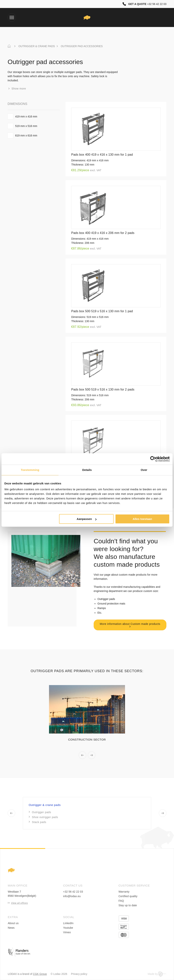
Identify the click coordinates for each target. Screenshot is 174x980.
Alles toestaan (142, 519)
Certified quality (128, 896)
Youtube (68, 928)
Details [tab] (87, 470)
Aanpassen (87, 519)
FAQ (121, 901)
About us (13, 923)
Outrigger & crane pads (45, 805)
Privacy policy (79, 974)
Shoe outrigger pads (43, 817)
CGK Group (40, 974)
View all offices (18, 903)
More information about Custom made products (130, 625)
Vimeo (67, 932)
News (11, 928)
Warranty (124, 892)
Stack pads (38, 822)
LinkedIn (68, 923)
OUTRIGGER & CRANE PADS (37, 46)
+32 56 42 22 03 (73, 892)
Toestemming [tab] (30, 470)
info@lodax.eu (72, 896)
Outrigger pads (40, 812)
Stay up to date (128, 905)
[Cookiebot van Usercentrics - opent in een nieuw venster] (153, 459)
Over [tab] (144, 470)
